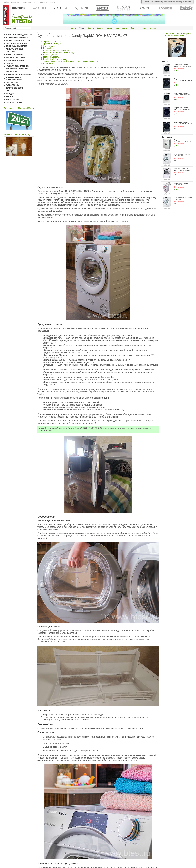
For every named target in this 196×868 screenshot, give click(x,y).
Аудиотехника (13, 85)
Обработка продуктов (16, 43)
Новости (73, 28)
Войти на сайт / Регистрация (153, 2)
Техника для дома (14, 55)
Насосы (10, 97)
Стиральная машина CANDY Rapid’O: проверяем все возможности (176, 35)
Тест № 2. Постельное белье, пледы (59, 52)
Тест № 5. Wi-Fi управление (55, 59)
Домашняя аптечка (15, 60)
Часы (9, 91)
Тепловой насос (50, 48)
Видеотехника (13, 82)
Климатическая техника (17, 66)
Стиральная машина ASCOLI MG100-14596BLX (183, 80)
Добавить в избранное (12, 2)
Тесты (47, 33)
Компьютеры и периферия (18, 75)
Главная (40, 33)
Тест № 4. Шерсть (51, 57)
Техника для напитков (17, 46)
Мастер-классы (122, 28)
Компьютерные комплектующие (14, 78)
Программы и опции (52, 44)
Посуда (9, 63)
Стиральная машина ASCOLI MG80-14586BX (182, 109)
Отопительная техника (17, 69)
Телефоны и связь (15, 88)
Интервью (143, 28)
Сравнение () (187, 2)
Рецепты (109, 28)
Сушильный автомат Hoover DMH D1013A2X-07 (183, 169)
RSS (35, 2)
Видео (133, 28)
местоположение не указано (172, 2)
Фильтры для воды (15, 49)
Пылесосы (11, 52)
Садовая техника (14, 102)
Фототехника (12, 72)
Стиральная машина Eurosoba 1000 (181, 184)
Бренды (153, 28)
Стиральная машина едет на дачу (17, 135)
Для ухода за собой (15, 58)
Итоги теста (48, 63)
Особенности (49, 46)
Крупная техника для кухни (19, 35)
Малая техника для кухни (18, 40)
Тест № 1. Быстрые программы (57, 50)
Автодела (11, 94)
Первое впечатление (52, 42)
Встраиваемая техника (17, 38)
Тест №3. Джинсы (51, 55)
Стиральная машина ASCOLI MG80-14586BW (182, 65)
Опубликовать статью (47, 2)
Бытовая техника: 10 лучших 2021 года (19, 108)
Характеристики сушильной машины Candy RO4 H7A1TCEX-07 (71, 61)
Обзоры (91, 28)
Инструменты (12, 99)
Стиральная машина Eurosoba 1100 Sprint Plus (183, 141)
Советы (100, 28)
